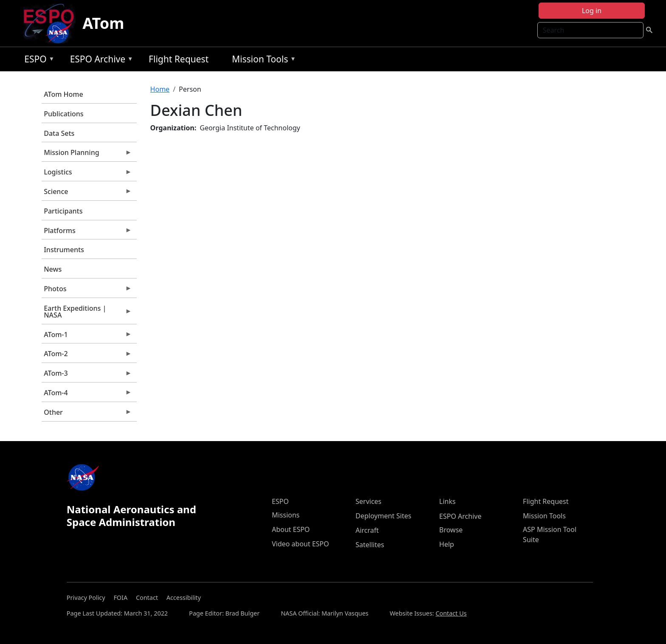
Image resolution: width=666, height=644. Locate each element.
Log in (592, 11)
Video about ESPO (301, 544)
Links (447, 501)
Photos (87, 291)
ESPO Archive (100, 60)
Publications (63, 114)
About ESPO (291, 529)
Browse (451, 530)
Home (160, 89)
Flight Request (179, 59)
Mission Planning (87, 155)
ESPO (37, 60)
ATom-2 (87, 356)
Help (447, 544)
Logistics (87, 174)
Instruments (64, 250)
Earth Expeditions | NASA (87, 314)
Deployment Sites (383, 516)
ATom (103, 23)
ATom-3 (87, 375)
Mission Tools (262, 60)
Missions (286, 515)
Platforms (87, 233)
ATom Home (63, 94)
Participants (63, 211)
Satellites (370, 545)
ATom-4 (87, 395)
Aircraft (367, 530)
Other (87, 414)
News (53, 269)
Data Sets (59, 133)
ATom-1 (87, 337)
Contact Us (451, 613)
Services (368, 501)
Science (87, 194)
